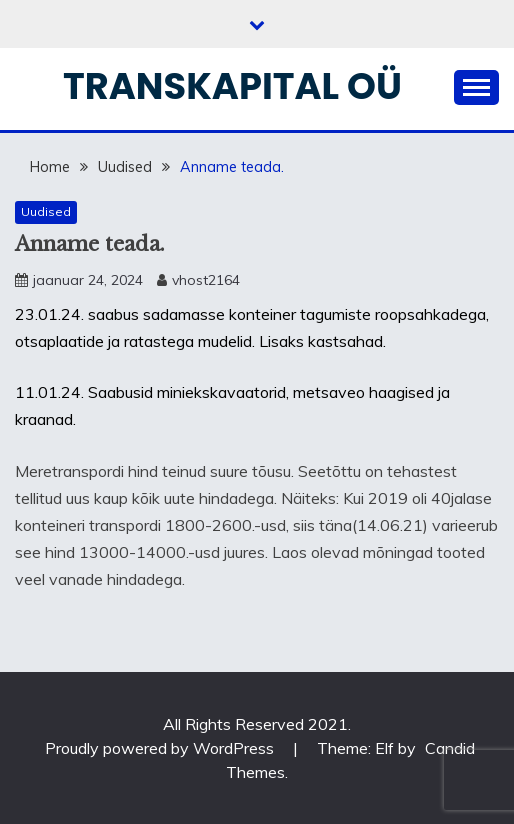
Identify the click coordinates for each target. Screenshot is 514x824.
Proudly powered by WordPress (161, 748)
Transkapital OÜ (232, 86)
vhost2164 (206, 280)
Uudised (46, 211)
